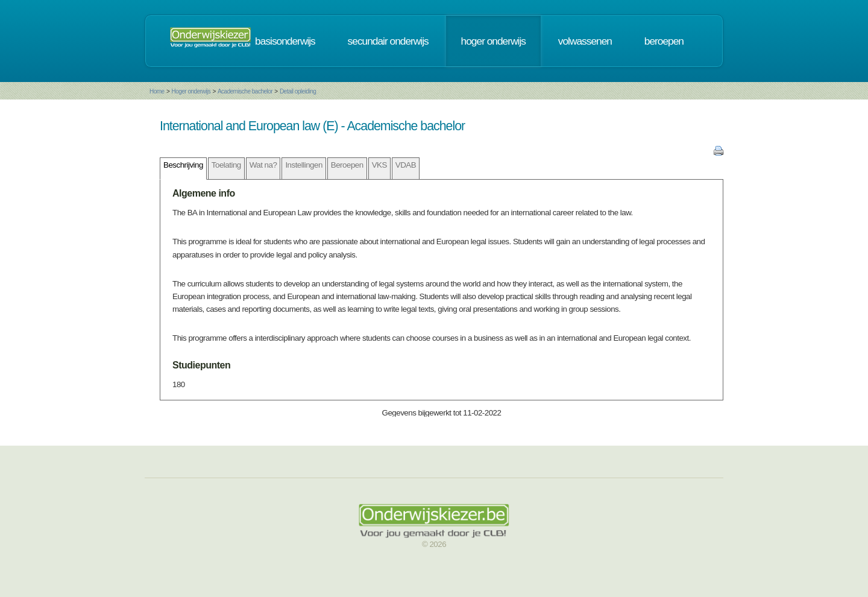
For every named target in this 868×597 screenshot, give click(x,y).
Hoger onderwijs (191, 91)
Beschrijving (183, 165)
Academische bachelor (245, 91)
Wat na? (263, 165)
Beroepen (347, 165)
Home (157, 91)
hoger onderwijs (493, 41)
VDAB (406, 165)
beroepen (664, 41)
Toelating (226, 165)
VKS (379, 165)
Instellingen (303, 165)
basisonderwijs (285, 41)
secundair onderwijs (388, 41)
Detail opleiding (298, 91)
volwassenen (585, 41)
